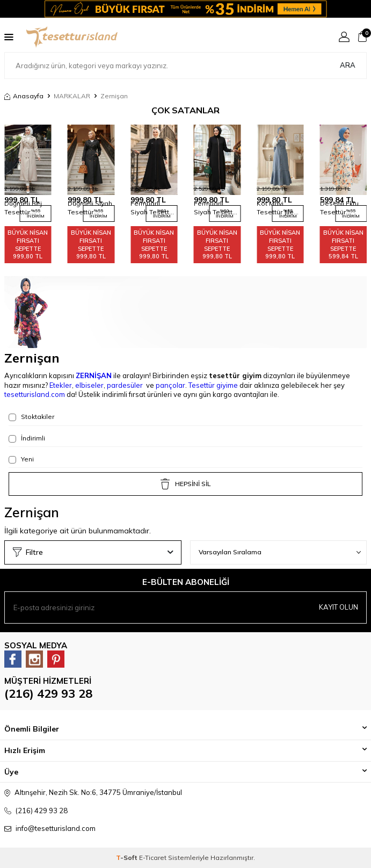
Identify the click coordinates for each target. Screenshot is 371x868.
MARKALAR (72, 96)
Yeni (21, 459)
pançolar (170, 385)
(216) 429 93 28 (48, 693)
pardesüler (125, 385)
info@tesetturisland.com (56, 828)
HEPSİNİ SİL (185, 484)
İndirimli (27, 438)
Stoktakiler (31, 417)
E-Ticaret (153, 858)
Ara (348, 65)
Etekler (61, 385)
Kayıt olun (339, 607)
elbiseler (89, 385)
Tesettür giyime (213, 385)
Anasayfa (24, 96)
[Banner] (185, 9)
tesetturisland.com (35, 394)
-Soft (128, 858)
